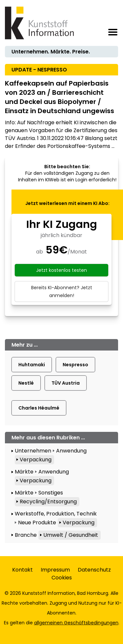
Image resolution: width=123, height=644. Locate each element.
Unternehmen (33, 451)
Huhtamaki (32, 365)
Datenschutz (94, 570)
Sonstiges (51, 493)
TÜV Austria (66, 383)
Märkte (24, 472)
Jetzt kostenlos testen (61, 270)
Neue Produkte (37, 523)
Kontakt (22, 570)
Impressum (55, 570)
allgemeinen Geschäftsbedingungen (76, 623)
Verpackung (36, 460)
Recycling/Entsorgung (48, 502)
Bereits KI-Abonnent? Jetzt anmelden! (62, 292)
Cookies (62, 578)
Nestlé (26, 383)
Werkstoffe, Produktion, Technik (56, 514)
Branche (26, 535)
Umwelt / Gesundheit (71, 535)
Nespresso (75, 365)
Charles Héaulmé (39, 408)
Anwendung (71, 451)
